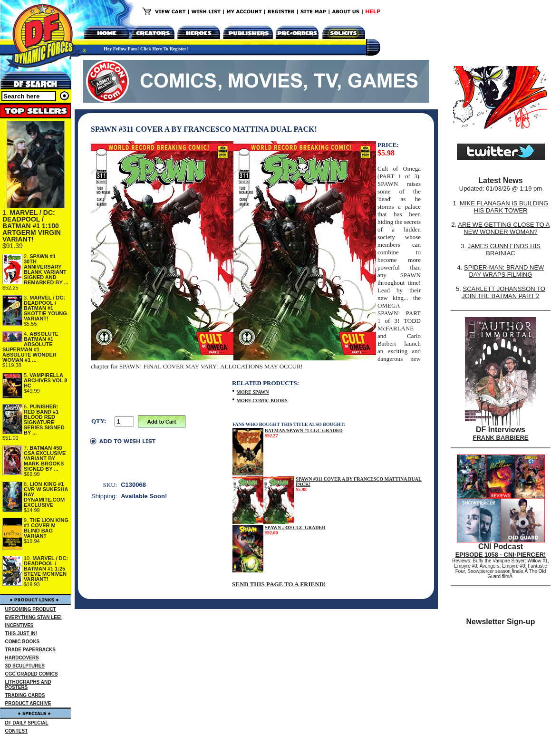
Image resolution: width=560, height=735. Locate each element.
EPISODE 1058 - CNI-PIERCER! (501, 555)
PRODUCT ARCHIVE (28, 703)
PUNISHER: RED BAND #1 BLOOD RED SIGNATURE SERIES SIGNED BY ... (44, 420)
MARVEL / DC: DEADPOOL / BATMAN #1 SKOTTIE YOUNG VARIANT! (45, 308)
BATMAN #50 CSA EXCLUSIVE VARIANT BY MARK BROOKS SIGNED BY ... (45, 458)
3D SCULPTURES (25, 666)
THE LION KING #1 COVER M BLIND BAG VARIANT (46, 528)
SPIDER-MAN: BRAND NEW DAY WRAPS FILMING (504, 271)
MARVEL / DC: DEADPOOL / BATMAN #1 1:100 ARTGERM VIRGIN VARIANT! (32, 226)
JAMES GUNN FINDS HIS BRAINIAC (504, 250)
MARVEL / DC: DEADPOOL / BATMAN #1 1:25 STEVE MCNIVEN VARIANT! (46, 569)
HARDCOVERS (22, 658)
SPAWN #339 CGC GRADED (295, 527)
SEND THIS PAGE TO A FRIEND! (279, 584)
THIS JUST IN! (21, 633)
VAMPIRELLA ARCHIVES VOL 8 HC (46, 380)
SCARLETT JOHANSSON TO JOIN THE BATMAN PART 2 (503, 292)
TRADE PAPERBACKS (31, 650)
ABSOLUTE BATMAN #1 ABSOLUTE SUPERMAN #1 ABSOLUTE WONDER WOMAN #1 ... (30, 347)
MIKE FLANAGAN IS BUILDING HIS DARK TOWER (504, 207)
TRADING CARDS (25, 695)
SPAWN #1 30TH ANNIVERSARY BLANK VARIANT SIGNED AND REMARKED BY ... (46, 269)
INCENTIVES (19, 625)
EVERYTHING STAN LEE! (34, 617)
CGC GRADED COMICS (32, 674)
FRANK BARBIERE (501, 438)
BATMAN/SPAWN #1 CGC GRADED (304, 430)
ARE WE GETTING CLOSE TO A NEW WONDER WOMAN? (504, 228)
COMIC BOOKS (23, 642)
